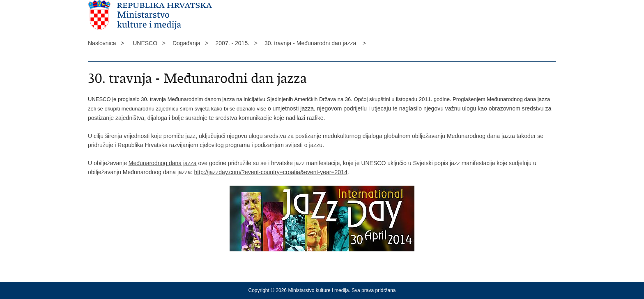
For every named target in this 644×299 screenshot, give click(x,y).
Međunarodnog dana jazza (163, 163)
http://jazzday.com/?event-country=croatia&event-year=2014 (270, 172)
